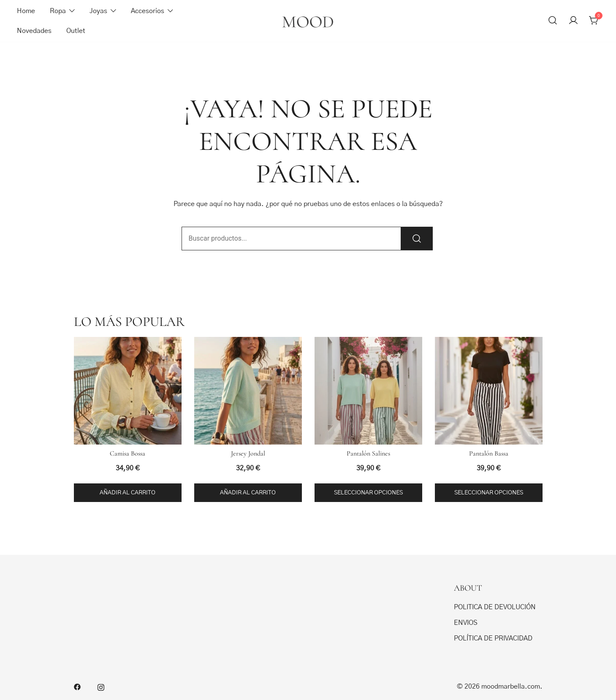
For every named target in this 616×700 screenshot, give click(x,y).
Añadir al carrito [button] (128, 493)
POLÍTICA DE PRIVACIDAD (493, 638)
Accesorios (148, 11)
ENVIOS (466, 623)
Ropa (58, 11)
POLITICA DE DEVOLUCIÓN (495, 607)
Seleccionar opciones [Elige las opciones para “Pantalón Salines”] (368, 493)
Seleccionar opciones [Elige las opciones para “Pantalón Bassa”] (489, 493)
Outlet (76, 31)
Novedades (34, 31)
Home (26, 11)
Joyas (98, 11)
